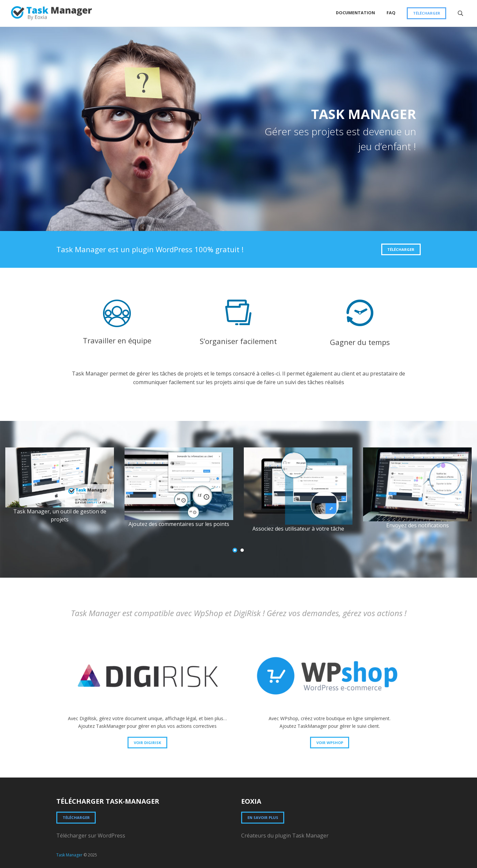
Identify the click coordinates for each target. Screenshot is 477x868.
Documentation (355, 13)
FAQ (391, 13)
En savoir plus (263, 817)
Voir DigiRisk (147, 743)
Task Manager (69, 855)
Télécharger (427, 13)
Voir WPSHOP (330, 743)
